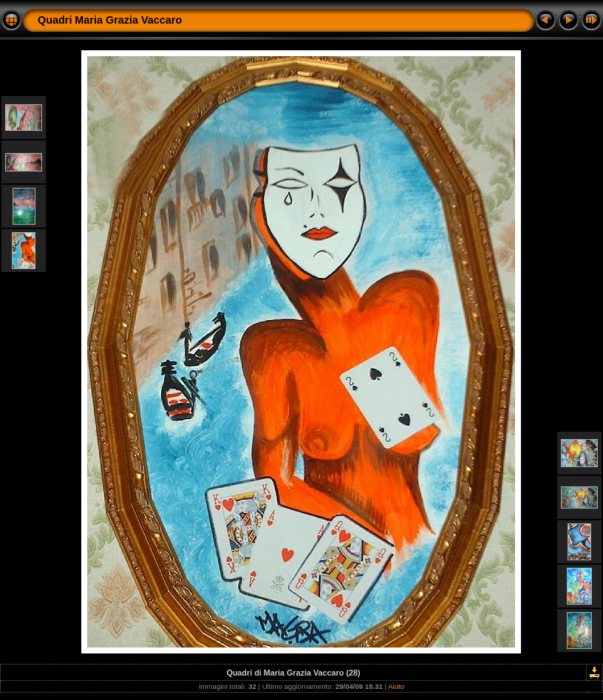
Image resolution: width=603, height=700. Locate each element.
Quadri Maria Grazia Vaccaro (110, 20)
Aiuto (396, 686)
